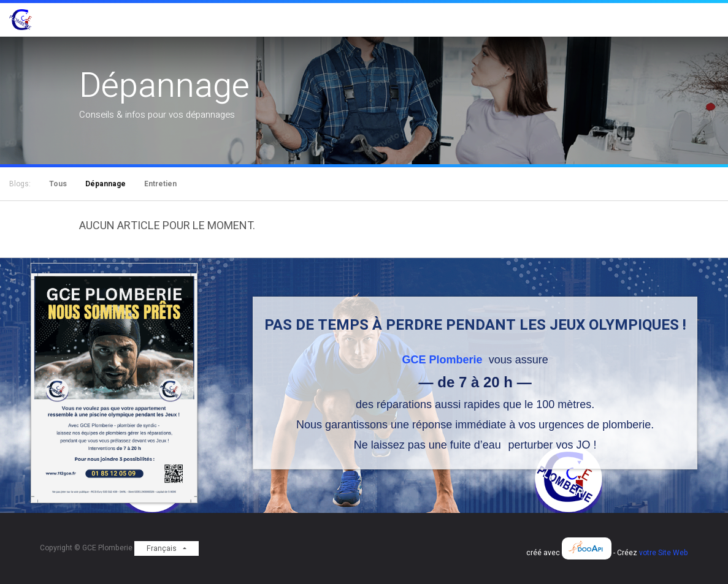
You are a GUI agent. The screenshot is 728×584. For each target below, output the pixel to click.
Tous (58, 184)
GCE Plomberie (444, 360)
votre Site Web (664, 553)
